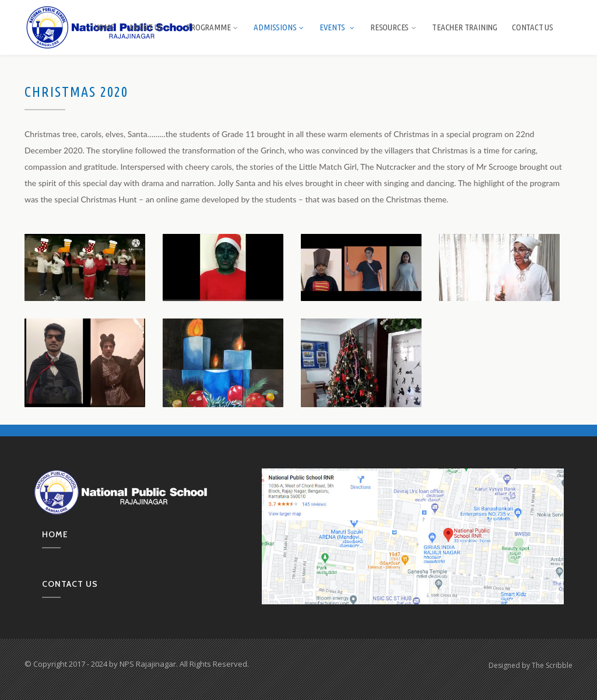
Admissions (279, 27)
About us (150, 27)
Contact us (70, 584)
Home (104, 27)
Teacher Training (465, 27)
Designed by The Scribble (531, 665)
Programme (213, 27)
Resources (394, 27)
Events (338, 27)
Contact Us (533, 27)
